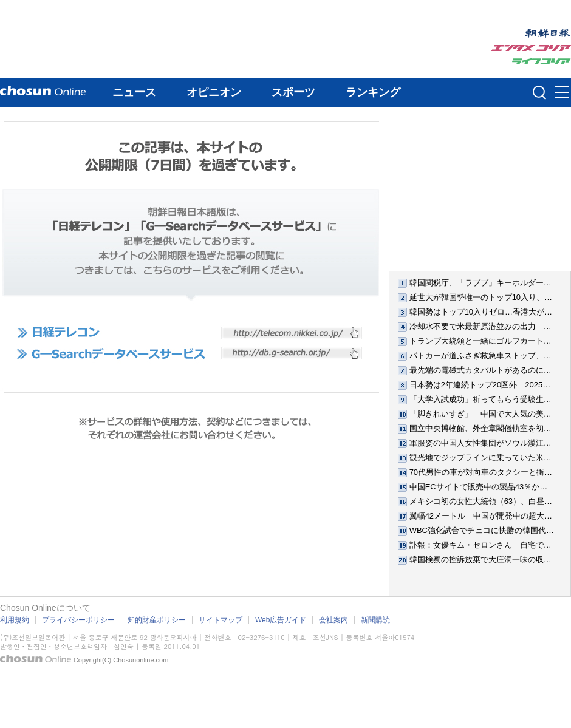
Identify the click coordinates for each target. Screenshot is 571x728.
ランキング (373, 92)
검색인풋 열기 (539, 92)
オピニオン (214, 92)
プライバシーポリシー (78, 620)
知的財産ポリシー (157, 620)
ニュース (134, 92)
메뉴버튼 (562, 93)
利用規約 (15, 620)
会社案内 (333, 620)
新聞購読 (375, 620)
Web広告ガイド (281, 620)
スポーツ (293, 92)
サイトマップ (221, 620)
